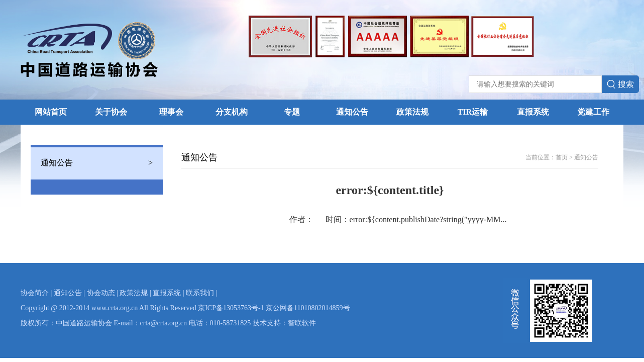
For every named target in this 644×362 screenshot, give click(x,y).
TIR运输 (473, 112)
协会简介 (35, 293)
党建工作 (593, 112)
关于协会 (111, 112)
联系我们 (200, 293)
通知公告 (352, 112)
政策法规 (412, 112)
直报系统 (533, 112)
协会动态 (101, 293)
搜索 (620, 84)
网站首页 (51, 112)
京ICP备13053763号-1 (231, 308)
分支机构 (232, 112)
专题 (292, 112)
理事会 (171, 112)
